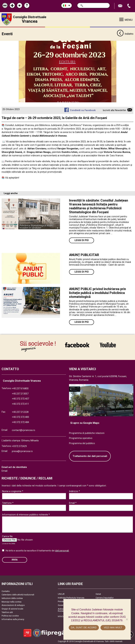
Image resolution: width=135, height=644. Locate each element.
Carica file (7, 536)
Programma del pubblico (82, 443)
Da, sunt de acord (84, 627)
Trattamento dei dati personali (90, 456)
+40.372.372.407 (20, 398)
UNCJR (61, 594)
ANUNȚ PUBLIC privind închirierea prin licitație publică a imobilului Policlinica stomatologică (97, 292)
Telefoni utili (7, 612)
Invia (15, 559)
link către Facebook (77, 345)
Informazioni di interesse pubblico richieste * (26, 514)
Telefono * (8, 503)
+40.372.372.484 (20, 422)
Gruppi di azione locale (12, 608)
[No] (127, 619)
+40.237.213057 (20, 393)
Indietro (125, 34)
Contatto (6, 591)
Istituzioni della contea (12, 598)
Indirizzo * (74, 491)
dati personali (62, 550)
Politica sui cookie (10, 615)
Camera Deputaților (105, 597)
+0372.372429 (19, 446)
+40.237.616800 (20, 388)
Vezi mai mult (113, 627)
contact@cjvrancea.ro (23, 430)
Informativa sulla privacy (13, 619)
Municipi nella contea (12, 601)
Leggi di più (82, 240)
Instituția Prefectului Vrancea (71, 597)
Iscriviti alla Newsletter (114, 110)
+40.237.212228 (20, 412)
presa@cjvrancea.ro (22, 451)
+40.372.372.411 (20, 404)
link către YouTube (108, 345)
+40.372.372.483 (20, 417)
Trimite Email (121, 6)
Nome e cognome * (13, 491)
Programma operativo (81, 438)
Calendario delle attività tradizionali (18, 594)
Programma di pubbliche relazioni (87, 433)
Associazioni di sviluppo (13, 605)
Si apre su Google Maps (85, 423)
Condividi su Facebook (83, 110)
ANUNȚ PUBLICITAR (84, 255)
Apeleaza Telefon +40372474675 (129, 6)
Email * (73, 503)
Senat (98, 594)
